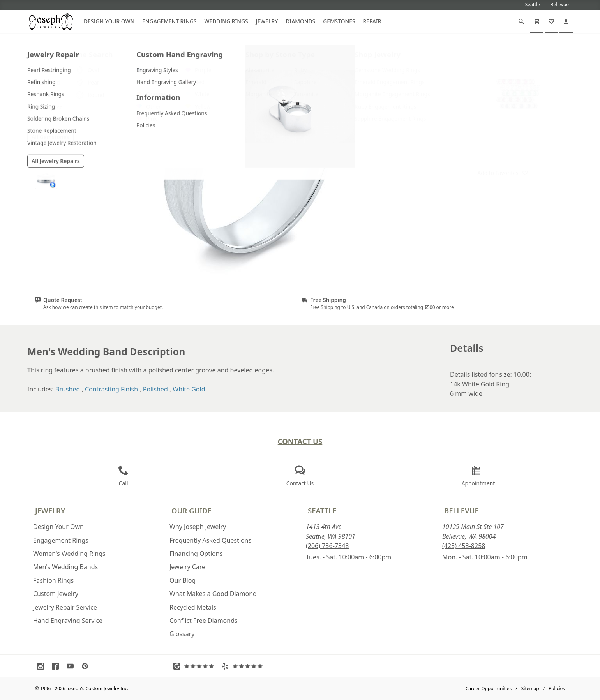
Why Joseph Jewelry (198, 527)
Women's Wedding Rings (69, 554)
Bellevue (461, 510)
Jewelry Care (187, 567)
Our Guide (191, 510)
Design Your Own (109, 21)
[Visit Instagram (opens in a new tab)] (42, 666)
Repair (372, 21)
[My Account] (566, 21)
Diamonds (300, 21)
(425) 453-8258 (464, 546)
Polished (155, 389)
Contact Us (300, 441)
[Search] (521, 21)
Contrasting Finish (111, 389)
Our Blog (183, 580)
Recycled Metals (193, 607)
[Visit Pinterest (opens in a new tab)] (87, 666)
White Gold (189, 389)
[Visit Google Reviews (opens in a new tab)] (196, 666)
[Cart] (536, 21)
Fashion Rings (53, 580)
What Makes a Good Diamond (213, 594)
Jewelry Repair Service (65, 607)
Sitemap (530, 689)
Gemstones (339, 21)
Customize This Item (503, 135)
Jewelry (267, 21)
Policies (557, 689)
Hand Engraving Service (68, 621)
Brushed (68, 389)
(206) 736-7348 (327, 546)
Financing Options (196, 554)
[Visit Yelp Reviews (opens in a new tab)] (244, 666)
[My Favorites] (551, 21)
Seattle (322, 510)
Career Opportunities (489, 689)
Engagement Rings (169, 21)
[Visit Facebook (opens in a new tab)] (57, 666)
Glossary (182, 634)
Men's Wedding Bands (65, 567)
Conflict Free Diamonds (204, 621)
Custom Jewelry (56, 594)
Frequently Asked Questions (210, 540)
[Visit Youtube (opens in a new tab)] (72, 666)
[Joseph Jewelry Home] (445, 50)
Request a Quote (503, 154)
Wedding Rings (226, 21)
